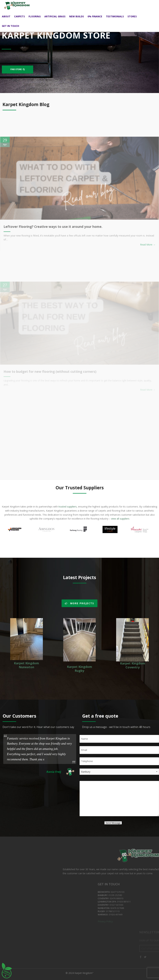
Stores (132, 16)
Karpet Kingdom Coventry (133, 665)
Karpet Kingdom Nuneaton (26, 665)
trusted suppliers (67, 507)
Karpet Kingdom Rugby (79, 669)
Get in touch (10, 26)
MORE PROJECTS (79, 603)
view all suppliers (120, 519)
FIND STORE (18, 69)
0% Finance (95, 16)
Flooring (35, 16)
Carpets (19, 16)
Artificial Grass (55, 16)
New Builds (77, 16)
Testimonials (115, 16)
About (6, 16)
